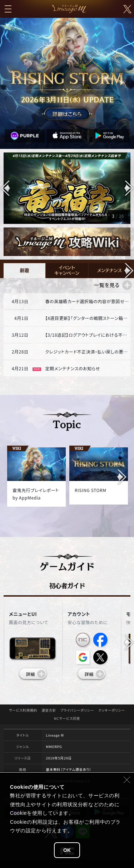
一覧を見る (106, 285)
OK (67, 850)
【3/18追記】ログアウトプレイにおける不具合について (87, 335)
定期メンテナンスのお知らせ (72, 368)
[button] (128, 188)
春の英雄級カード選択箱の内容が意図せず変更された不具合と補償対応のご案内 (87, 301)
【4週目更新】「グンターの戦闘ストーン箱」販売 (87, 318)
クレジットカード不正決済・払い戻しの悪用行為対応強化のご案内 (87, 352)
